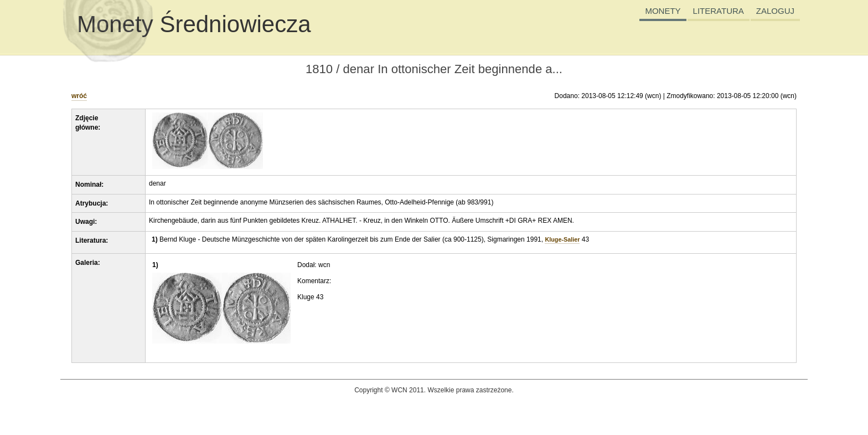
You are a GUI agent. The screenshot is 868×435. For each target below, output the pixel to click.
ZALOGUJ (775, 11)
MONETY (663, 11)
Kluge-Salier (562, 239)
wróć (79, 96)
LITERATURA (719, 11)
